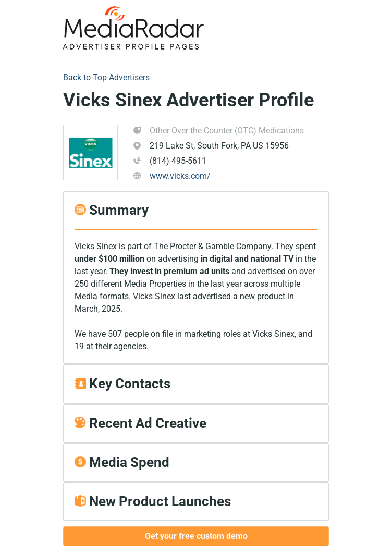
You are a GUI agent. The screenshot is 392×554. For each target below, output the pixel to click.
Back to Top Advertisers (106, 77)
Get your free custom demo (196, 536)
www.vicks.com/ (180, 176)
